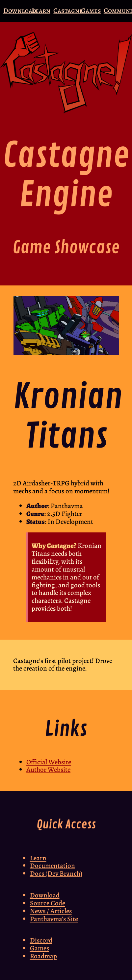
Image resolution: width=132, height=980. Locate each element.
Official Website (49, 762)
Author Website (48, 770)
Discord (41, 940)
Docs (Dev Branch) (56, 873)
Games (91, 11)
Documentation (53, 866)
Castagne (68, 11)
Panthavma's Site (54, 919)
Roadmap (43, 956)
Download (20, 11)
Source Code (48, 903)
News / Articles (51, 911)
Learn (41, 11)
